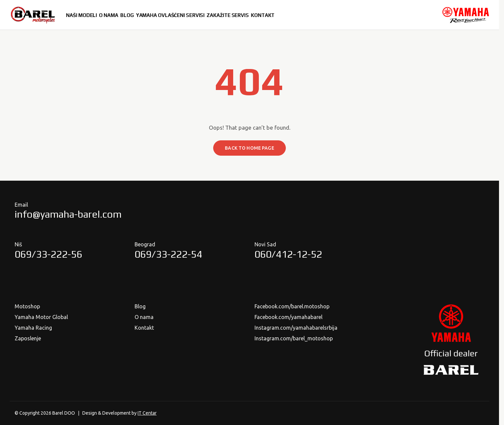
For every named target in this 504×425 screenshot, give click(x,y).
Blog (140, 306)
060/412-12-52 (288, 254)
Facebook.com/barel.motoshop (292, 306)
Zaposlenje (28, 338)
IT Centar (147, 413)
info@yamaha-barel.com (68, 214)
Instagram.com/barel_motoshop (294, 338)
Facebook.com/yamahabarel (288, 317)
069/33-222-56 (48, 254)
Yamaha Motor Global (41, 317)
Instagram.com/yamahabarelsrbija (296, 328)
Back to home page (249, 148)
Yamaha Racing (33, 328)
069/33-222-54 (168, 254)
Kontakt (144, 328)
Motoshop (27, 306)
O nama (144, 317)
